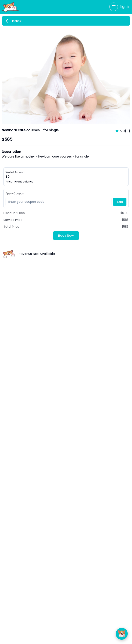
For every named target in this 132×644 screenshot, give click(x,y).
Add (120, 202)
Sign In (125, 7)
